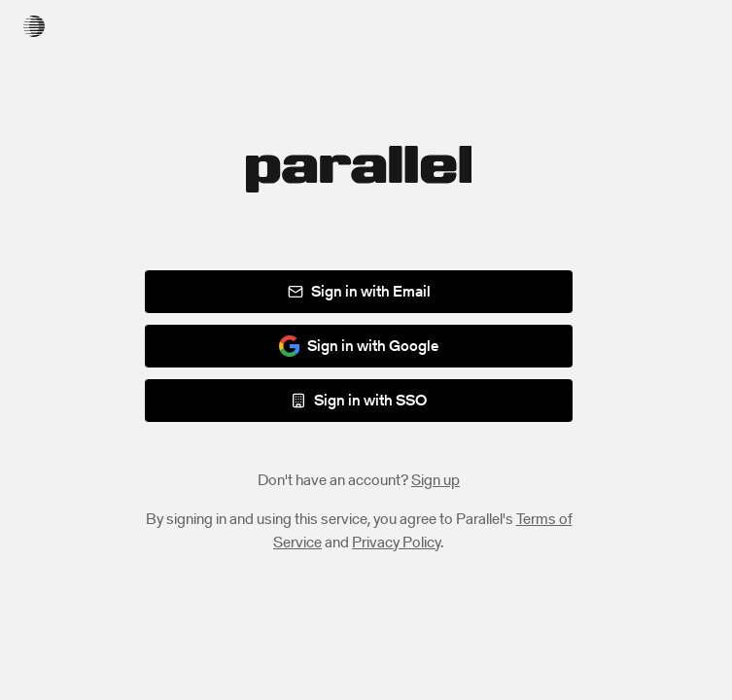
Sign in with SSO (359, 400)
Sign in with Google (359, 346)
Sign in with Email (359, 291)
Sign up (436, 480)
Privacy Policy (396, 542)
